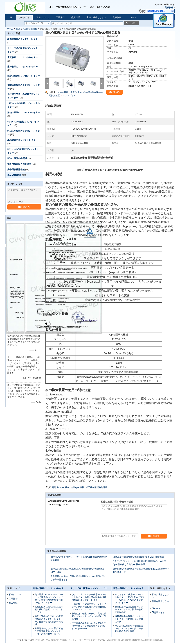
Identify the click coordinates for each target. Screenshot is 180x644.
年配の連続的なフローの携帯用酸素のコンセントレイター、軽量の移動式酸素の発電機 (49, 620)
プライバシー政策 (26, 640)
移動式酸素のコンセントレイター (24, 39)
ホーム (10, 29)
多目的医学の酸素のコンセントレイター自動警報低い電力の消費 (129, 619)
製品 (18, 29)
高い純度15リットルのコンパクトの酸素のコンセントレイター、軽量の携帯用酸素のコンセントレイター (49, 599)
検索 (133, 23)
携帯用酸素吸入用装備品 (19, 164)
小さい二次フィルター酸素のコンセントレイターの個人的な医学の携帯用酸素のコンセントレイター (89, 597)
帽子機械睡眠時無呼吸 (97, 487)
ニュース (132, 17)
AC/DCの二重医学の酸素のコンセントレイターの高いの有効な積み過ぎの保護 (129, 629)
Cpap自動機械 (30, 29)
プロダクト (24, 17)
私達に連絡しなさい (96, 17)
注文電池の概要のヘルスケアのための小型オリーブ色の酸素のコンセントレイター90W (89, 626)
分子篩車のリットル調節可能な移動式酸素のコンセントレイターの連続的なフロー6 (49, 631)
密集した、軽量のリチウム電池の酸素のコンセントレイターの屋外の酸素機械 (89, 616)
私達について (43, 17)
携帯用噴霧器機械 (16, 170)
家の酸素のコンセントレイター (22, 67)
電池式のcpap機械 (61, 487)
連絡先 (24, 207)
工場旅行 (60, 17)
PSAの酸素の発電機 (17, 158)
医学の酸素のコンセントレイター (24, 76)
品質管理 (76, 17)
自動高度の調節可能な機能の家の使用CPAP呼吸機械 (138, 557)
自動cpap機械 (78, 487)
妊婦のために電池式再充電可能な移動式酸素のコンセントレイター (49, 609)
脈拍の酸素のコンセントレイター (24, 112)
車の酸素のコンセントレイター (22, 140)
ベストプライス (70, 96)
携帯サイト (158, 613)
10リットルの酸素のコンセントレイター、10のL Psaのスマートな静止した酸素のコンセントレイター (130, 599)
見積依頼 (169, 8)
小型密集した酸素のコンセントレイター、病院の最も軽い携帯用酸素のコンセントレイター (89, 607)
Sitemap (156, 608)
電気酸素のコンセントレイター (22, 57)
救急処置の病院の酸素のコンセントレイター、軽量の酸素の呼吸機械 (129, 609)
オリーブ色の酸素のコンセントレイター (90, 588)
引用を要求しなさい (160, 603)
